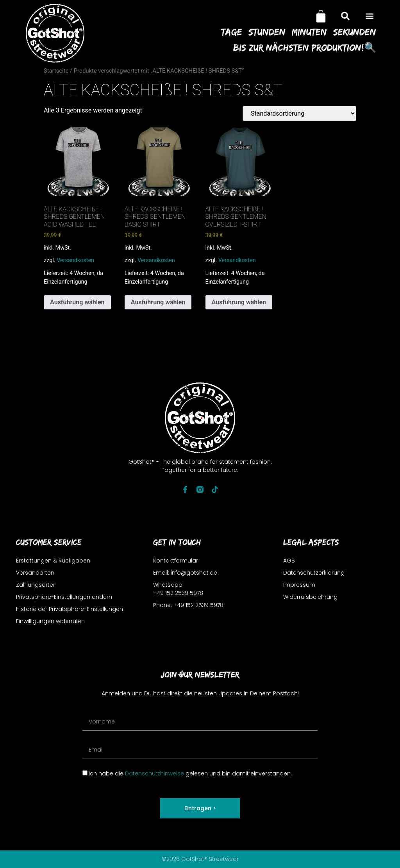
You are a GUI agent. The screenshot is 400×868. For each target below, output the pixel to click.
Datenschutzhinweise (154, 773)
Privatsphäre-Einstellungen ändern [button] (64, 597)
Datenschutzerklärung (314, 573)
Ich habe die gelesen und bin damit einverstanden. (190, 773)
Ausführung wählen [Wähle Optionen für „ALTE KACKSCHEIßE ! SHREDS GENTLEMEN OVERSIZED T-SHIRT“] (239, 302)
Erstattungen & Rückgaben (53, 561)
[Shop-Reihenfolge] (299, 113)
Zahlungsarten (36, 585)
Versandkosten (75, 260)
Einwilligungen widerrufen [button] (50, 621)
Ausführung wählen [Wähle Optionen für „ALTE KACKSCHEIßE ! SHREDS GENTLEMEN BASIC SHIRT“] (158, 302)
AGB (289, 561)
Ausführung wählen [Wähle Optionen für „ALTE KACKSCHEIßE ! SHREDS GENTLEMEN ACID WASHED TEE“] (77, 302)
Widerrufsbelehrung (310, 597)
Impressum (299, 585)
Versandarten (35, 573)
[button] (370, 16)
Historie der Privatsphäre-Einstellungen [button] (70, 609)
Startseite (56, 71)
